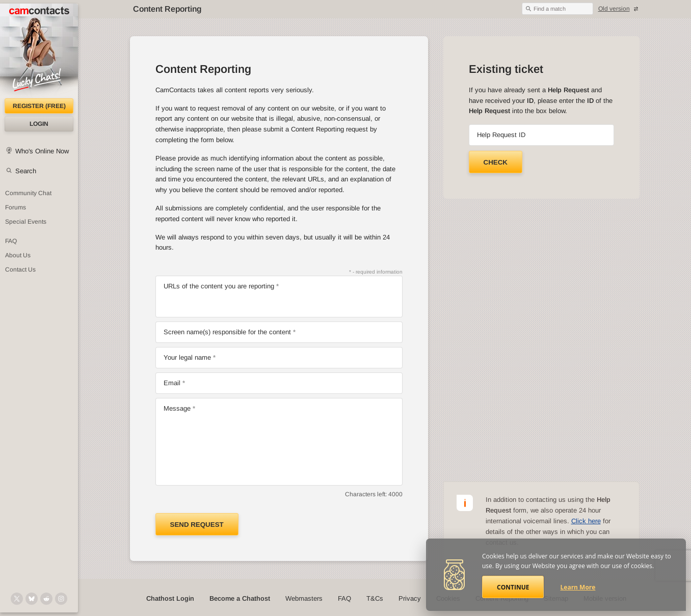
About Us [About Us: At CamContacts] (18, 255)
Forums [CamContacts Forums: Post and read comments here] (16, 207)
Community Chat (28, 193)
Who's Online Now (42, 151)
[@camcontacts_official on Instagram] (61, 599)
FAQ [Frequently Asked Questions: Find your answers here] (11, 241)
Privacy (410, 598)
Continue (513, 587)
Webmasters (304, 598)
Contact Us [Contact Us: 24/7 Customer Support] (20, 270)
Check (496, 162)
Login (39, 124)
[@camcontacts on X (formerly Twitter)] (17, 599)
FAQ (344, 598)
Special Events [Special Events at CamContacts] (26, 222)
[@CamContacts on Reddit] (46, 599)
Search (26, 171)
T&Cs (375, 598)
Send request (197, 525)
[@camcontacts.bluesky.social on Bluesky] (32, 599)
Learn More (578, 587)
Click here (586, 521)
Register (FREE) (39, 106)
